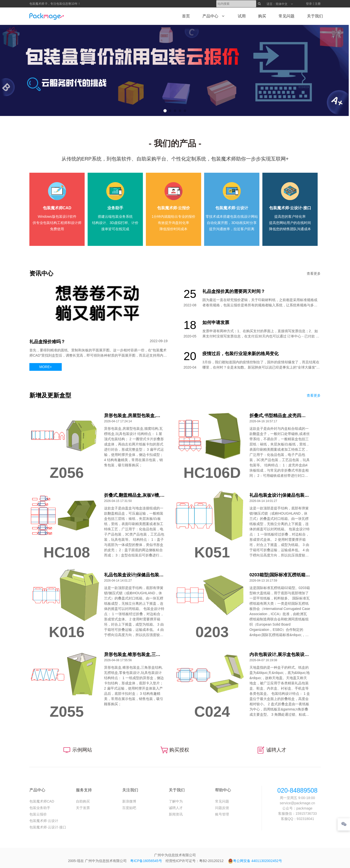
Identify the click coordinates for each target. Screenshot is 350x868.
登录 (309, 4)
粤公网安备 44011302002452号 (255, 861)
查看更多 (314, 273)
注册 (318, 4)
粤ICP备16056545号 (146, 861)
